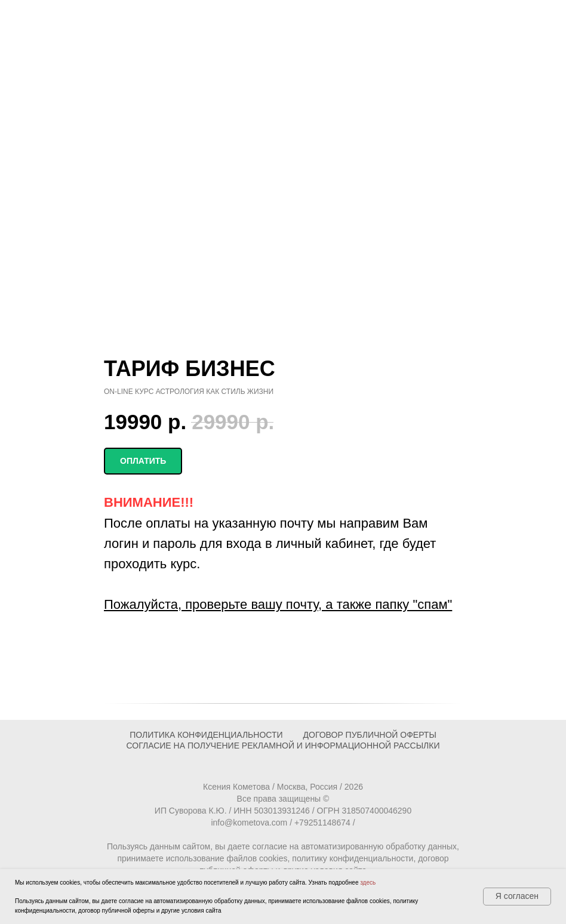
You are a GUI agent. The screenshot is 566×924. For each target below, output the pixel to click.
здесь (368, 883)
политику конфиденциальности (353, 858)
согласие (131, 901)
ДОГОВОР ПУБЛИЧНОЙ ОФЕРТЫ (370, 735)
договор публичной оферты (116, 911)
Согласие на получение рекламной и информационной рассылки (283, 746)
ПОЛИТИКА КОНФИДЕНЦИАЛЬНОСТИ (206, 735)
